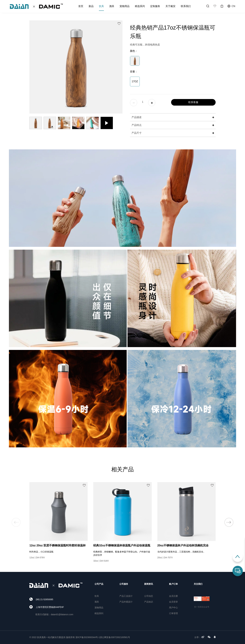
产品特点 (173, 125)
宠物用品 (125, 6)
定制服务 (155, 6)
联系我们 (186, 6)
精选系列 (140, 6)
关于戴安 (170, 6)
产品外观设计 (126, 602)
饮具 (101, 6)
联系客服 (193, 102)
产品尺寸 (173, 133)
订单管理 (173, 613)
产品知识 (149, 602)
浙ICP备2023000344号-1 (88, 637)
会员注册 (173, 596)
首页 (81, 6)
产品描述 (173, 117)
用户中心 (173, 608)
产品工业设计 (126, 596)
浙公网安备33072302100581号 (115, 637)
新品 (91, 6)
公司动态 (149, 596)
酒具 (112, 6)
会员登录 (173, 602)
